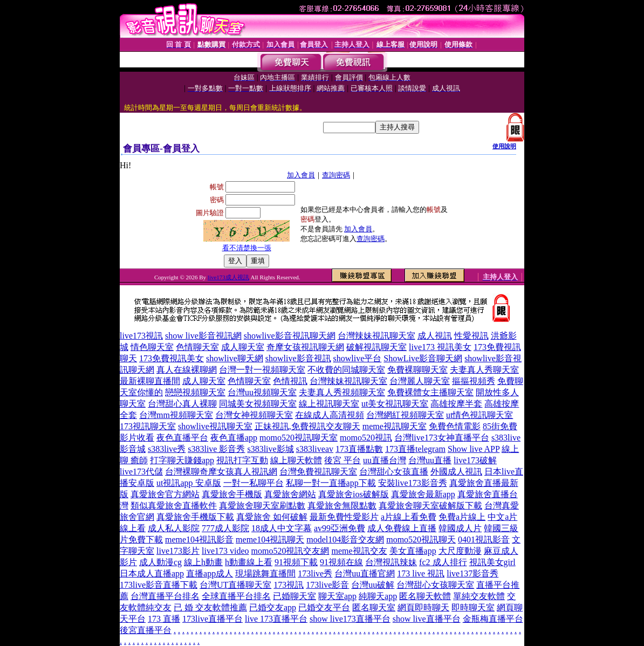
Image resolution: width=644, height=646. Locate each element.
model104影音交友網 (345, 540)
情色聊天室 (152, 347)
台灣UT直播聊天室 (235, 585)
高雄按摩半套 (456, 404)
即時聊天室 (473, 607)
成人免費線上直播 (402, 528)
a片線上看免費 (409, 517)
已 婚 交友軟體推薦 (210, 607)
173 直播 (164, 619)
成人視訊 (435, 336)
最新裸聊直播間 (150, 381)
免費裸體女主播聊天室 (430, 392)
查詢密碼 (336, 175)
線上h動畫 (203, 562)
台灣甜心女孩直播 (394, 472)
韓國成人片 (460, 528)
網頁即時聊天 (423, 607)
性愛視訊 (471, 336)
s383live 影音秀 (216, 449)
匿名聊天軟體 (425, 596)
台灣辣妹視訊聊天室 (376, 336)
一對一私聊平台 (254, 483)
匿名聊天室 (374, 607)
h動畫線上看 (249, 562)
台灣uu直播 (430, 460)
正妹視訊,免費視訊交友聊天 (307, 426)
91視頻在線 (341, 562)
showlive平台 (358, 358)
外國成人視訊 (456, 472)
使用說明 (504, 146)
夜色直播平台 (182, 438)
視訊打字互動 (242, 460)
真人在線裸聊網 (187, 370)
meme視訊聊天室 (395, 426)
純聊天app (378, 596)
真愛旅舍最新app (423, 494)
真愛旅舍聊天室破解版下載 (430, 506)
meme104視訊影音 (199, 540)
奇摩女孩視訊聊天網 (305, 347)
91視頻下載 (296, 562)
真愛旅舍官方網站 (165, 494)
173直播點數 (359, 449)
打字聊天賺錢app (182, 460)
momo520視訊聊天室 (299, 438)
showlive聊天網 (235, 358)
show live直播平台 (427, 619)
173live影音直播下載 (159, 585)
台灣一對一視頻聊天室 (262, 370)
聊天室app (337, 596)
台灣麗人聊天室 (420, 381)
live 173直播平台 (276, 619)
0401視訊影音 (484, 540)
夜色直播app (234, 438)
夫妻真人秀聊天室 (484, 370)
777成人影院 (225, 528)
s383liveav (315, 449)
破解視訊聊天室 (376, 347)
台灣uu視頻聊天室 (262, 392)
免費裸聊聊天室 (417, 370)
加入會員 (301, 175)
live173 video (225, 551)
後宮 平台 (342, 460)
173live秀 (315, 573)
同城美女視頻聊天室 (258, 404)
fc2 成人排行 (443, 562)
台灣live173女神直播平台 (442, 438)
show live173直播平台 (350, 619)
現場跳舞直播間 (265, 573)
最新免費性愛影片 (344, 517)
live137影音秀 (472, 573)
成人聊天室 (243, 347)
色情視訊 (290, 381)
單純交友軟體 (479, 596)
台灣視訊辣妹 (391, 562)
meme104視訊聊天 (270, 540)
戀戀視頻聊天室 (195, 392)
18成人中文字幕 (282, 528)
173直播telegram (415, 449)
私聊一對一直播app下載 (331, 483)
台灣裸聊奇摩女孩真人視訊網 (221, 472)
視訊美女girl (492, 562)
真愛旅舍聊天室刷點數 (262, 506)
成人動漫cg (160, 562)
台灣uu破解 (373, 585)
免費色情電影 (455, 426)
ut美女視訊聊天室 (395, 404)
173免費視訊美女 (172, 358)
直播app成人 (210, 573)
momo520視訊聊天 (421, 540)
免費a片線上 (462, 517)
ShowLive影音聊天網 (423, 358)
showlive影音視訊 (298, 358)
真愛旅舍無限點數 (342, 506)
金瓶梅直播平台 (493, 619)
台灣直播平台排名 (165, 596)
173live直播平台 (213, 619)
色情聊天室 (197, 347)
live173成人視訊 (228, 277)
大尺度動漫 (460, 551)
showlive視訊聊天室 (215, 426)
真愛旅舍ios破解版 (354, 494)
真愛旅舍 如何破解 (272, 517)
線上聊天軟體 (296, 460)
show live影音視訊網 (203, 336)
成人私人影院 (174, 528)
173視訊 (289, 585)
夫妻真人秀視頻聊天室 (342, 392)
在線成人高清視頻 (330, 415)
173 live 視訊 (421, 573)
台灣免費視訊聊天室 (318, 472)
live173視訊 (141, 336)
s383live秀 (167, 449)
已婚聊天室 (294, 596)
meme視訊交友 (359, 551)
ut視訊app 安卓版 (189, 483)
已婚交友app (273, 607)
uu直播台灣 (385, 460)
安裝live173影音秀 (413, 483)
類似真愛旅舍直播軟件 (174, 506)
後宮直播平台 (146, 630)
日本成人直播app (152, 573)
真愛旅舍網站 (290, 494)
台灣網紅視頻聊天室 (405, 415)
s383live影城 (270, 449)
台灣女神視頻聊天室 (254, 415)
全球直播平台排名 (236, 596)
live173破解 (475, 460)
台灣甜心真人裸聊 (182, 404)
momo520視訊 (366, 438)
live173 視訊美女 (440, 347)
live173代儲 (141, 472)
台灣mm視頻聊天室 (176, 415)
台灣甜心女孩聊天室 (435, 585)
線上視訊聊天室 (329, 404)
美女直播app (413, 551)
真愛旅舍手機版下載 (195, 517)
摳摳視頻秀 (474, 381)
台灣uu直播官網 (365, 573)
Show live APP (474, 449)
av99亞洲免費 (340, 528)
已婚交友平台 (324, 607)
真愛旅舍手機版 (232, 494)
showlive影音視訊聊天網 (290, 336)
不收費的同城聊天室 (346, 370)
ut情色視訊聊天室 (479, 415)
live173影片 (178, 551)
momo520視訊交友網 (290, 551)
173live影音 (327, 585)
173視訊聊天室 (148, 426)
